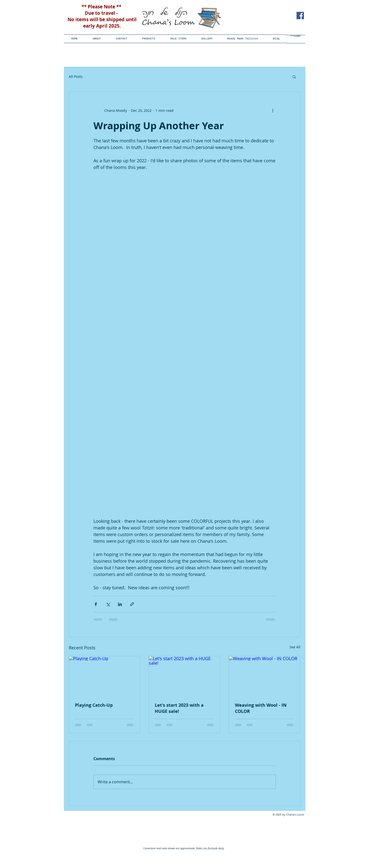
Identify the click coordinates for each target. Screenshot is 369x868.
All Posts (76, 76)
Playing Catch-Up (94, 705)
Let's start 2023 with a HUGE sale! (179, 708)
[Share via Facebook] (96, 604)
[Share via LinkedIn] (120, 604)
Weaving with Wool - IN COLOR (261, 708)
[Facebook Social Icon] (300, 16)
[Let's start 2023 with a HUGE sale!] (184, 676)
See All (295, 647)
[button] (149, 39)
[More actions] (273, 110)
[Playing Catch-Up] (105, 676)
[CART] (298, 36)
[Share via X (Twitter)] (108, 604)
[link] (294, 36)
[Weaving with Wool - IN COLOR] (265, 676)
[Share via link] (132, 604)
